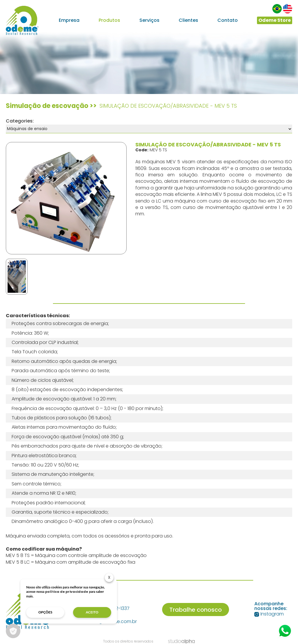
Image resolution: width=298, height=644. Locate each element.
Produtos (109, 20)
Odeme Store (275, 20)
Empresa (69, 20)
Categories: (20, 121)
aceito (92, 612)
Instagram (269, 614)
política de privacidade (67, 592)
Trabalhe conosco (196, 610)
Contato (228, 20)
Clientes (188, 20)
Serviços (149, 20)
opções (45, 612)
